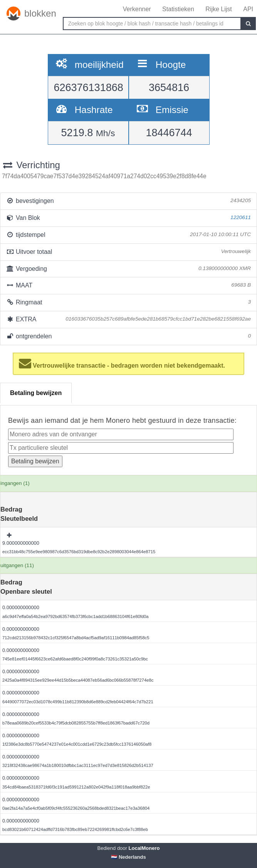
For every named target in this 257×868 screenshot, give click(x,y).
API (248, 9)
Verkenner (137, 9)
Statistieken (178, 9)
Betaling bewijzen (36, 393)
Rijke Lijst (218, 9)
